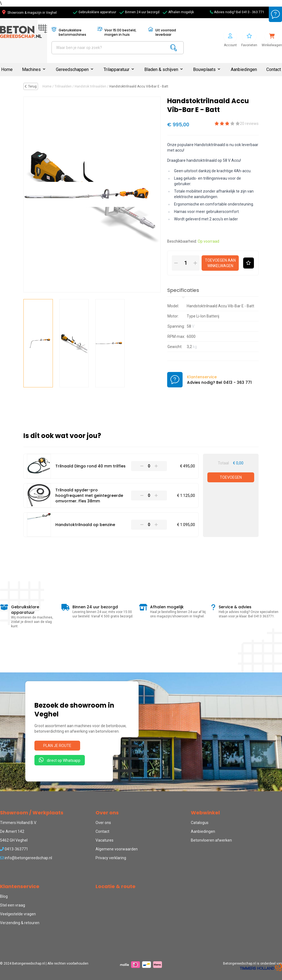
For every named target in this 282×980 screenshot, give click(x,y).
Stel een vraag (13, 905)
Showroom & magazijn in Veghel (29, 13)
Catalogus (200, 823)
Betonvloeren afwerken (211, 840)
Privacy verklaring (111, 858)
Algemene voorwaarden (117, 849)
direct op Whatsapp (60, 760)
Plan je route (57, 746)
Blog (4, 896)
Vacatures (105, 840)
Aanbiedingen (244, 69)
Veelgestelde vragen (18, 914)
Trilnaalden (63, 86)
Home (7, 69)
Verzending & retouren (20, 923)
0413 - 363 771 (253, 12)
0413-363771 (14, 849)
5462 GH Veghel (14, 840)
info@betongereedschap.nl (26, 858)
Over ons (103, 823)
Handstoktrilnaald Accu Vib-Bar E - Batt (139, 86)
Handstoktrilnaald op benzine (85, 525)
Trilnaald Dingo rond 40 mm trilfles (90, 466)
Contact (274, 69)
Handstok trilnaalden (90, 86)
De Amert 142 (12, 831)
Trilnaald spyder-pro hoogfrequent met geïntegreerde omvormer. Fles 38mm (89, 496)
